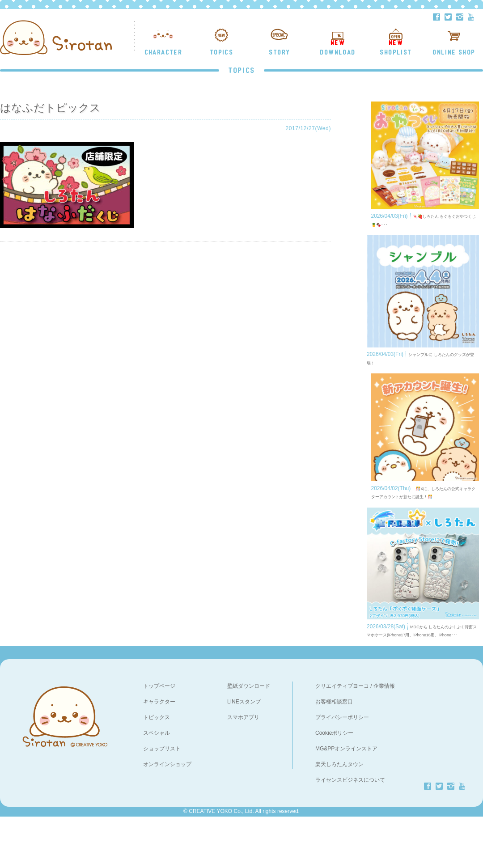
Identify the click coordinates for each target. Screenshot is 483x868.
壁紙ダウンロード (249, 737)
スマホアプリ (243, 769)
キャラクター (159, 753)
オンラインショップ (167, 816)
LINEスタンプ (244, 753)
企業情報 (384, 737)
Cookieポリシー (334, 784)
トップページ (159, 737)
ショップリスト (162, 800)
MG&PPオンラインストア (346, 800)
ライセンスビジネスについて (350, 831)
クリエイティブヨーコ (342, 737)
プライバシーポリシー (342, 769)
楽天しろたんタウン (339, 816)
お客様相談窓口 (334, 753)
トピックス (157, 769)
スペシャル (157, 784)
